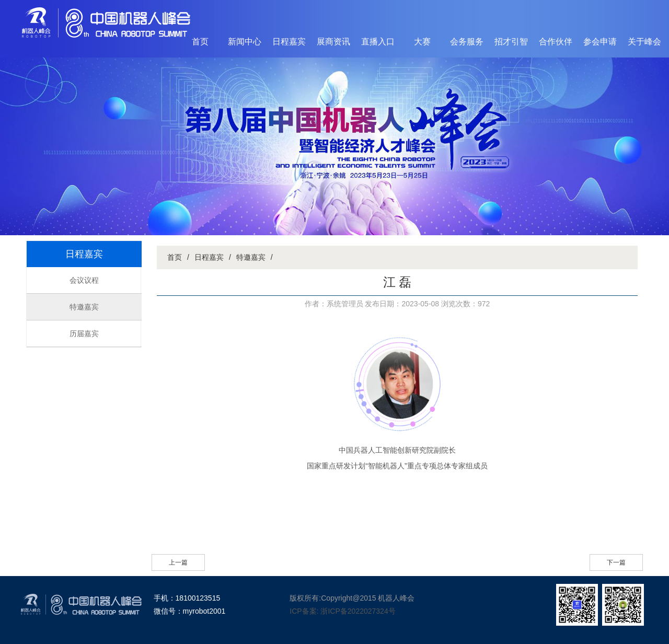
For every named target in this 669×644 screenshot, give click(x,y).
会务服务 (467, 42)
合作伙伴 (556, 42)
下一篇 (616, 562)
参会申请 (600, 42)
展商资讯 (333, 42)
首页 (200, 42)
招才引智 (511, 42)
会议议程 (84, 280)
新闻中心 (245, 42)
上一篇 (178, 562)
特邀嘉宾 (84, 307)
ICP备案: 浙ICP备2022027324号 (342, 611)
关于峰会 (644, 42)
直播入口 (378, 42)
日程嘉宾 (289, 42)
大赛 (422, 42)
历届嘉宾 (84, 333)
